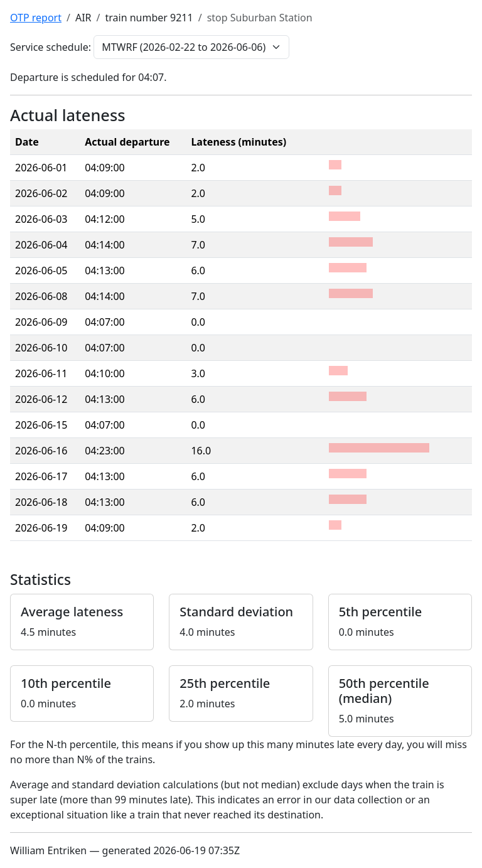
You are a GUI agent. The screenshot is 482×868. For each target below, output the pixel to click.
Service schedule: (51, 47)
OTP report (36, 18)
